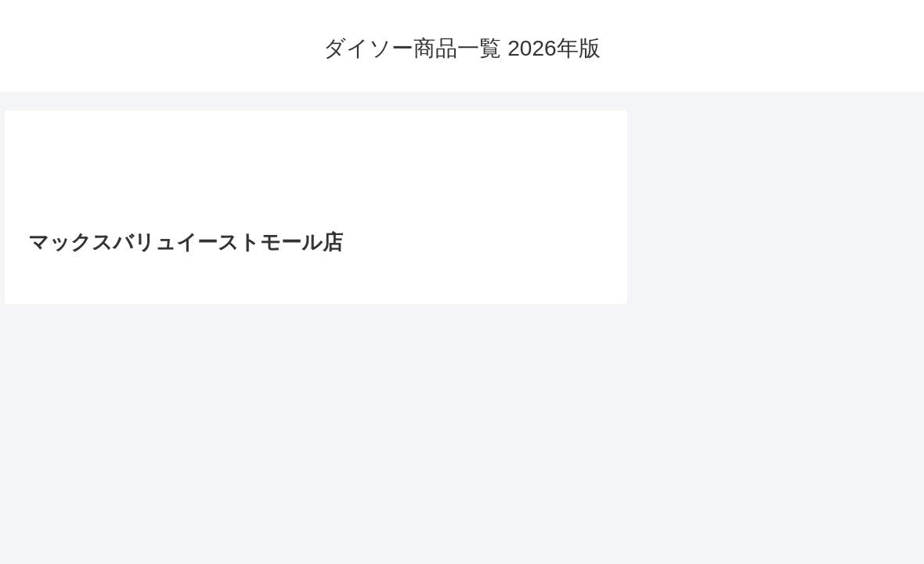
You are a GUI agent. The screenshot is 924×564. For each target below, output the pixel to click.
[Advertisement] (316, 175)
